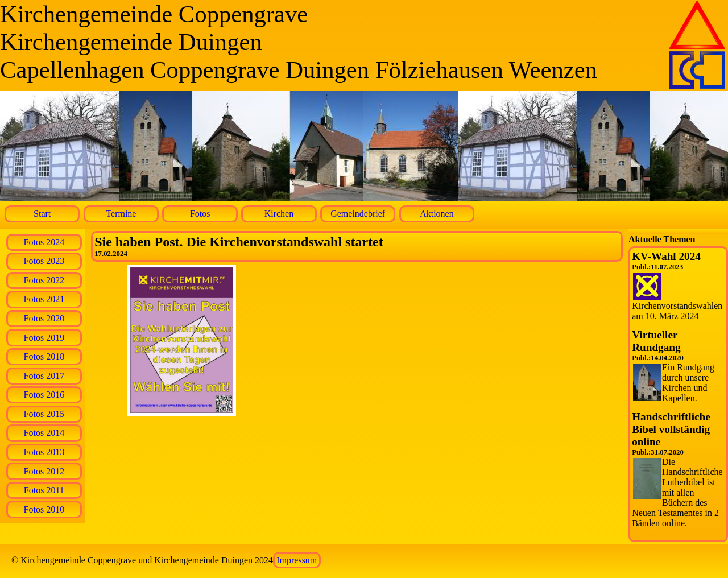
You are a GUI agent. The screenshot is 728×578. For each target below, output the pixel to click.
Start (42, 214)
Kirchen (279, 214)
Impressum (297, 560)
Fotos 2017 (44, 376)
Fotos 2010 (44, 509)
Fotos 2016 (44, 395)
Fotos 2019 (44, 338)
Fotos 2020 (44, 318)
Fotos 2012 (44, 471)
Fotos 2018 (44, 356)
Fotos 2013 (44, 452)
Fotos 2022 (44, 280)
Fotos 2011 (44, 490)
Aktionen (437, 214)
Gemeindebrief (358, 214)
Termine (121, 214)
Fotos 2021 (44, 299)
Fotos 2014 (44, 433)
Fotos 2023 (44, 261)
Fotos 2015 (44, 414)
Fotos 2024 (44, 242)
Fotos (200, 214)
